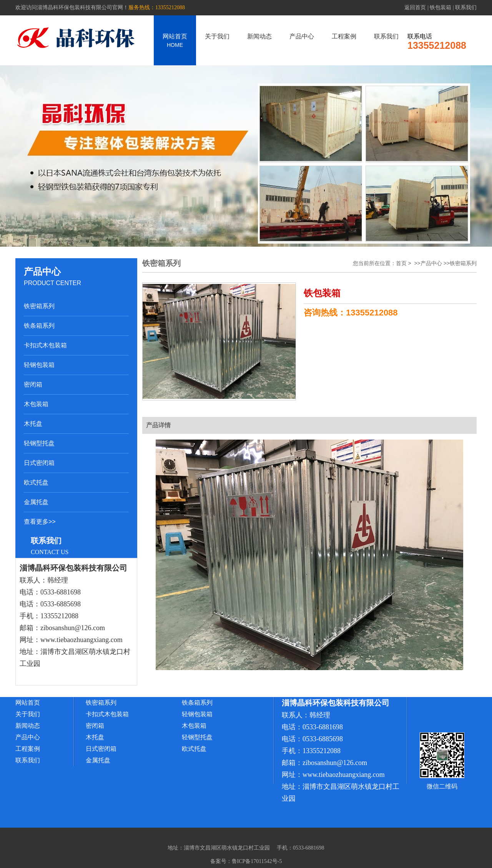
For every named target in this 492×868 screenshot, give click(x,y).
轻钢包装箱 (39, 365)
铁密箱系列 (39, 306)
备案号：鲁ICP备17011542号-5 (246, 861)
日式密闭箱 (39, 463)
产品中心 (302, 36)
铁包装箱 (440, 7)
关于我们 (217, 36)
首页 (401, 263)
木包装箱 (36, 404)
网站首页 (175, 41)
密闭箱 (33, 384)
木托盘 (33, 424)
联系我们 (466, 7)
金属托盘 (36, 502)
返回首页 (415, 7)
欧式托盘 (36, 482)
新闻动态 (259, 36)
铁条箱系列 (39, 326)
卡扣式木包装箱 (45, 345)
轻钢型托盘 (39, 443)
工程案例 (344, 36)
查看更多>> (40, 522)
